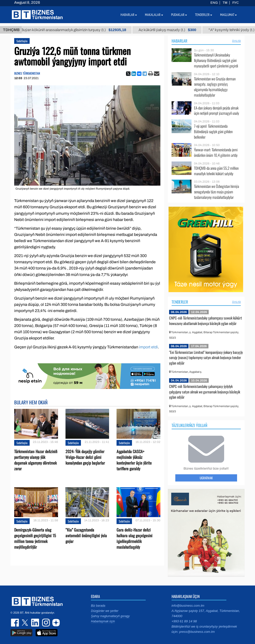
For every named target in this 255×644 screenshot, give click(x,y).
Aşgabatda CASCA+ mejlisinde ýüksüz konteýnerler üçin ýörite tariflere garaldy (134, 460)
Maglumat (228, 15)
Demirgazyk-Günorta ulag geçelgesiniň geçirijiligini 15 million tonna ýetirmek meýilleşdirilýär (35, 539)
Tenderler (180, 302)
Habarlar (179, 41)
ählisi (236, 41)
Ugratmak (206, 478)
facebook (15, 623)
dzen (55, 623)
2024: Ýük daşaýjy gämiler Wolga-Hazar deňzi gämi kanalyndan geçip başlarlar (85, 457)
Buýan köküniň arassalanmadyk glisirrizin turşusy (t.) (81, 30)
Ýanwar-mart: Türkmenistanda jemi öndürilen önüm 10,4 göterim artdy (216, 152)
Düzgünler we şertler (105, 611)
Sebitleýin (22, 41)
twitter (25, 623)
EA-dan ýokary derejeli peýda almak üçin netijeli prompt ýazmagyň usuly (217, 111)
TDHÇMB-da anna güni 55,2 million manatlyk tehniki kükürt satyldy (216, 171)
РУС (236, 3)
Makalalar (154, 15)
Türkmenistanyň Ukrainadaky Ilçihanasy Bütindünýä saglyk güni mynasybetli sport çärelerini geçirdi (216, 60)
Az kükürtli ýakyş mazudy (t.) (175, 30)
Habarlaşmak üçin (103, 621)
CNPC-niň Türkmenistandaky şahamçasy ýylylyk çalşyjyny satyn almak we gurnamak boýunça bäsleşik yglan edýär (205, 392)
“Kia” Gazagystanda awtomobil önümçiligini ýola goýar (86, 536)
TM (225, 3)
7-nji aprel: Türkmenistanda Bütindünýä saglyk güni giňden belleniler (213, 132)
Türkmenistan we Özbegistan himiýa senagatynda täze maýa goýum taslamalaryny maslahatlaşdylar (217, 192)
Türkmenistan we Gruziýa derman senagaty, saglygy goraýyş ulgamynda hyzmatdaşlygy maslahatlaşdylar (215, 87)
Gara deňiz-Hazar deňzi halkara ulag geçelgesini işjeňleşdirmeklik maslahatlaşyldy (134, 539)
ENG (214, 3)
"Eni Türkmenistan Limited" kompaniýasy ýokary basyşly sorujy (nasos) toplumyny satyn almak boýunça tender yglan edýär (206, 357)
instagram (45, 623)
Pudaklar (179, 15)
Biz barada (98, 606)
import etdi (148, 347)
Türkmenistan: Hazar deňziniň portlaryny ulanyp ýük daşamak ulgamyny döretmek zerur (36, 460)
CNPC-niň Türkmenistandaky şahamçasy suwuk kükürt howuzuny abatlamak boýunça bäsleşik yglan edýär (206, 321)
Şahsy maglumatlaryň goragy (110, 616)
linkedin (35, 623)
